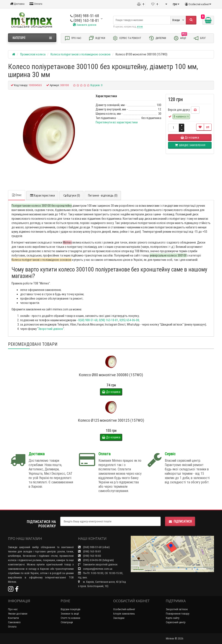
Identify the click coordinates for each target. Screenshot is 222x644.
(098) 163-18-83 (90, 556)
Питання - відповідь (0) (103, 195)
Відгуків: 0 (96, 85)
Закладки (119, 618)
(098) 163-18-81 (85, 20)
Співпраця (67, 622)
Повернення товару (178, 614)
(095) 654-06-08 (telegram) (96, 560)
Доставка (17, 4)
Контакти (13, 618)
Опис (17, 195)
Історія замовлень (124, 614)
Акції (180, 38)
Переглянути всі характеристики (117, 122)
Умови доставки (18, 614)
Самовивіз (14, 622)
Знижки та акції (70, 614)
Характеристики (42, 195)
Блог (200, 38)
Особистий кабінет (124, 609)
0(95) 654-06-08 (129, 320)
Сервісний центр (176, 622)
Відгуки (97, 38)
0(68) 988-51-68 (88, 320)
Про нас (73, 38)
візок (140, 27)
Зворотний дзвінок (51, 329)
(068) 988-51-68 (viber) (94, 547)
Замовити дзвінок (85, 25)
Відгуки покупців (71, 609)
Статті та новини (70, 618)
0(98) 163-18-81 (109, 320)
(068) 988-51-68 (85, 16)
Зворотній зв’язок (177, 609)
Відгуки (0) (71, 195)
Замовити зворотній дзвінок (98, 564)
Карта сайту (173, 618)
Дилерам (157, 38)
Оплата (36, 4)
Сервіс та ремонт (127, 38)
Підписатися (180, 521)
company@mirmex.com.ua (95, 569)
